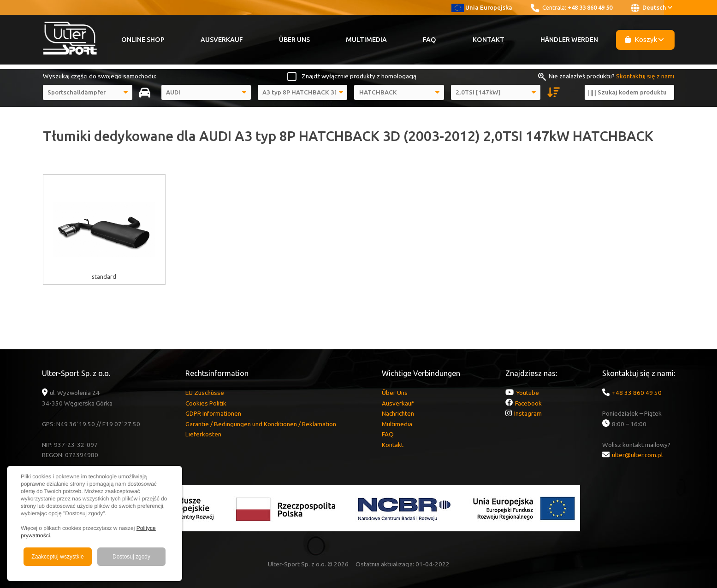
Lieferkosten (203, 434)
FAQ (430, 40)
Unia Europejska (482, 7)
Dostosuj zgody (131, 557)
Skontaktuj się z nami (645, 76)
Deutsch (652, 8)
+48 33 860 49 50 (590, 7)
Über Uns (294, 40)
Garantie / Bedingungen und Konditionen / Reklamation (261, 424)
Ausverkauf (222, 40)
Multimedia (366, 40)
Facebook (528, 403)
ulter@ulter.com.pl (637, 455)
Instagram (528, 413)
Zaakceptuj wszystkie (57, 557)
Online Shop (143, 40)
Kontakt (489, 40)
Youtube (527, 393)
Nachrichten (398, 413)
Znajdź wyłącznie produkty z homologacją (359, 76)
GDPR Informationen (213, 413)
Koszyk (644, 39)
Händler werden (569, 40)
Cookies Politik (206, 403)
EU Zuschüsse (205, 393)
